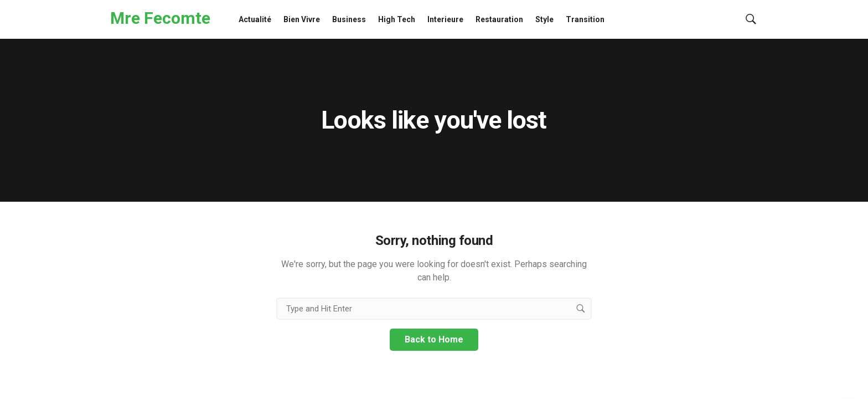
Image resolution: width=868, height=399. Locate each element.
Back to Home (434, 339)
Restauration (499, 19)
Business (349, 19)
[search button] (581, 309)
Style (544, 19)
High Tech (397, 19)
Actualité (255, 19)
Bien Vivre (302, 19)
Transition (585, 19)
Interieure (445, 19)
